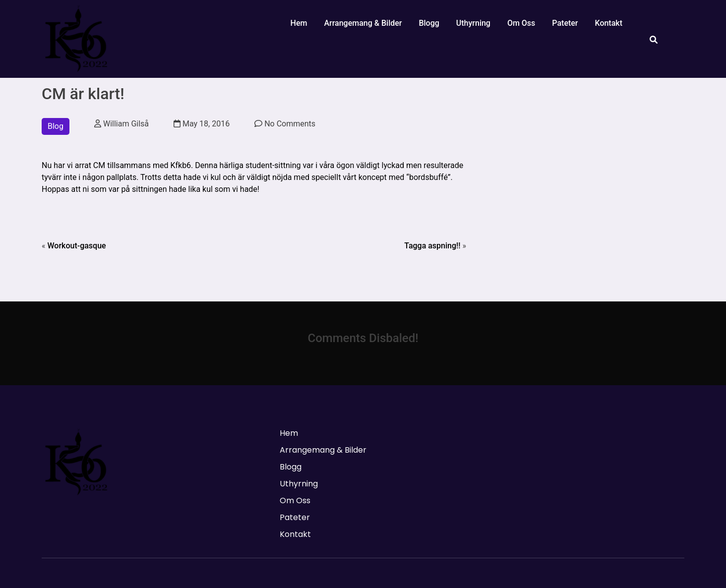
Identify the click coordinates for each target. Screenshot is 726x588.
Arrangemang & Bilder (363, 23)
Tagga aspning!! (432, 246)
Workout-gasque (76, 246)
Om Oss (521, 23)
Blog (56, 126)
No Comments (285, 124)
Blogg (429, 23)
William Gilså (121, 124)
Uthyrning (473, 23)
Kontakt (608, 23)
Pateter (565, 23)
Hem (299, 23)
